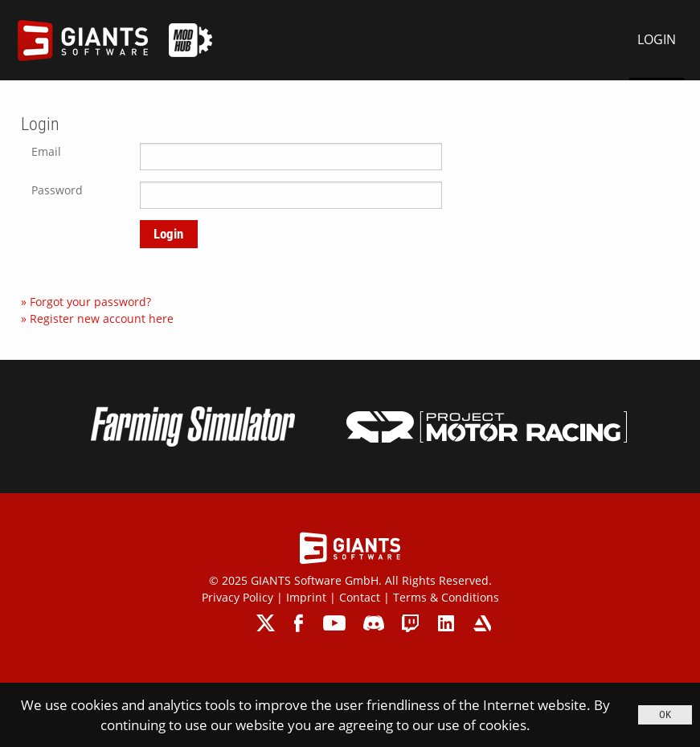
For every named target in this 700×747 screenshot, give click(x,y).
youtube (334, 623)
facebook (300, 623)
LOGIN (657, 39)
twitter (266, 623)
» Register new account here (97, 318)
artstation (482, 623)
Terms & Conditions (446, 597)
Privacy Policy (237, 597)
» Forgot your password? (86, 302)
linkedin (446, 623)
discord (374, 623)
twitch (411, 623)
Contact (360, 597)
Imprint (306, 597)
